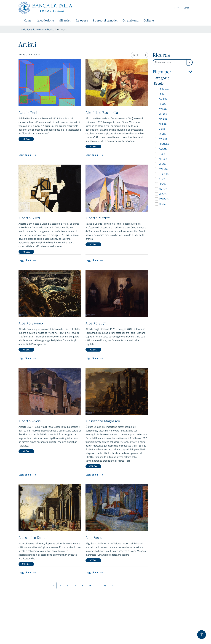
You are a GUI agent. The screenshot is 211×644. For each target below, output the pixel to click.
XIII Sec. (163, 159)
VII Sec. (163, 194)
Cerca (173, 213)
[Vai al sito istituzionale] (45, 8)
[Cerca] (189, 8)
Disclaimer (173, 621)
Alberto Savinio (31, 323)
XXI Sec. (163, 99)
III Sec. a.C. (164, 144)
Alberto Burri (29, 218)
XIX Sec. (163, 119)
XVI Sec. (163, 139)
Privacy (159, 621)
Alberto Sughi (96, 323)
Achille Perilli (29, 113)
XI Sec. (162, 204)
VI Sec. (162, 164)
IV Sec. (162, 104)
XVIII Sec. (164, 199)
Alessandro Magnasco (103, 421)
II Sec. (162, 154)
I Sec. (162, 94)
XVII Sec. (163, 169)
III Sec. (162, 184)
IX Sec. (162, 134)
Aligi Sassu (94, 538)
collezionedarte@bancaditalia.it (43, 625)
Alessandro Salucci (33, 538)
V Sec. (162, 129)
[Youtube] (191, 626)
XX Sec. (163, 149)
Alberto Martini (98, 218)
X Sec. (162, 179)
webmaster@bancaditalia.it (51, 640)
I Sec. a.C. (164, 89)
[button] (170, 8)
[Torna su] (202, 635)
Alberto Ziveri (30, 421)
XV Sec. (163, 109)
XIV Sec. (163, 189)
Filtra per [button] (162, 72)
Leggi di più (28, 155)
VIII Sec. (163, 114)
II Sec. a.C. (164, 174)
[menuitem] (28, 21)
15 (105, 585)
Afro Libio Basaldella (102, 113)
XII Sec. (163, 124)
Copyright (187, 621)
